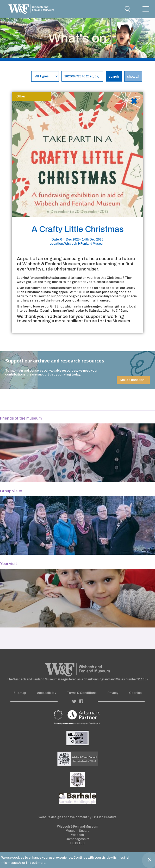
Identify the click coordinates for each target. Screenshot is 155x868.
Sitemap (20, 693)
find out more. (36, 863)
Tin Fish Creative (104, 817)
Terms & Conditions (82, 693)
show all (133, 77)
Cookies (135, 693)
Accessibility (46, 693)
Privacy (113, 693)
